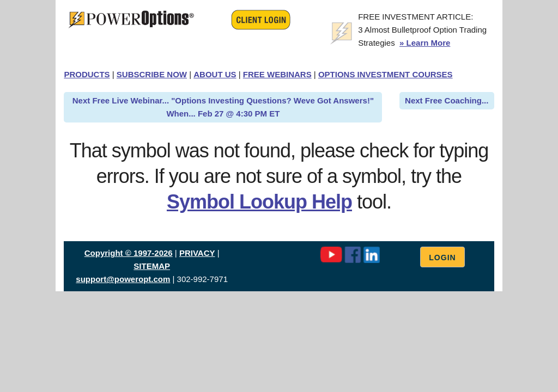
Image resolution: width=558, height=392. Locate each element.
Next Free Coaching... (447, 100)
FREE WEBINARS (277, 74)
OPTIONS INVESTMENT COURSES (386, 74)
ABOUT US (215, 74)
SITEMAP (152, 266)
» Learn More (425, 43)
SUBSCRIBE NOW (152, 74)
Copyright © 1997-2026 (129, 253)
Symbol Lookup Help (259, 202)
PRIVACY (197, 253)
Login (442, 258)
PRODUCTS (87, 74)
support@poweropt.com (123, 279)
